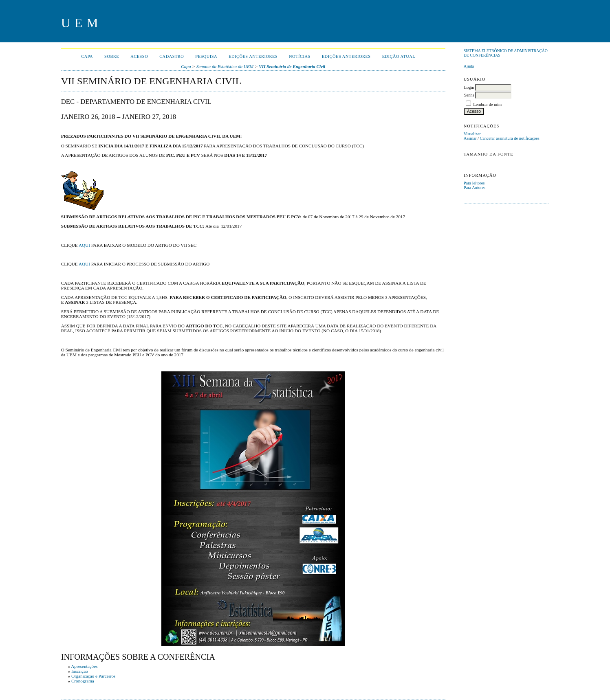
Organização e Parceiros (94, 676)
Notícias (300, 56)
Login (469, 87)
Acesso (139, 56)
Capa (87, 56)
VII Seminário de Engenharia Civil (292, 66)
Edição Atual (399, 56)
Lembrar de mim (487, 104)
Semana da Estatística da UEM (225, 66)
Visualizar (472, 134)
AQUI (84, 245)
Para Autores (475, 188)
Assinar (470, 138)
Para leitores (474, 183)
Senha (469, 95)
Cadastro (172, 56)
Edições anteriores (253, 56)
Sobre (112, 56)
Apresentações (84, 666)
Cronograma (83, 681)
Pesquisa (206, 56)
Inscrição (80, 671)
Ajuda (469, 66)
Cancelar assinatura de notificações (510, 138)
